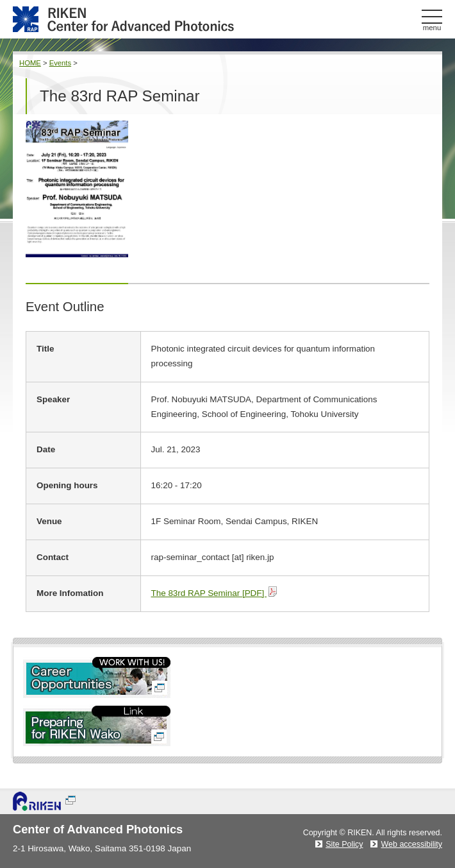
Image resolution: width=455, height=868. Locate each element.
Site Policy (344, 844)
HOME (30, 63)
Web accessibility (411, 844)
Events (60, 63)
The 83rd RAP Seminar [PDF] (214, 593)
